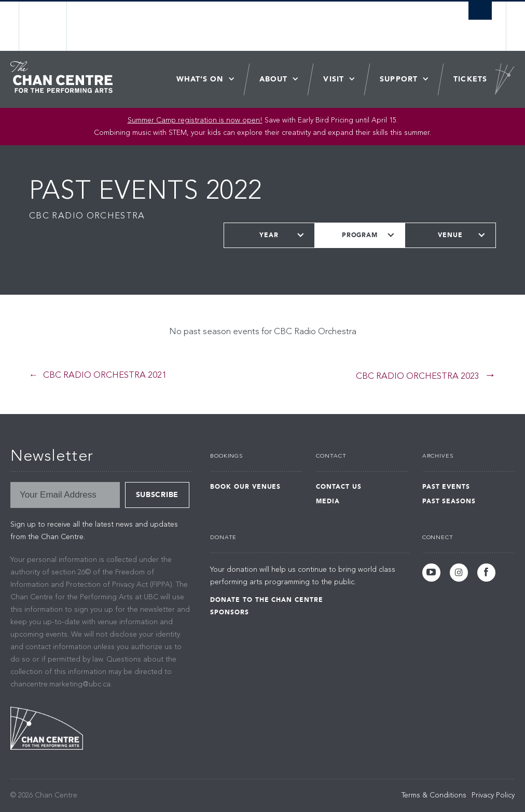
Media (328, 501)
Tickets (470, 79)
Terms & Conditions (434, 795)
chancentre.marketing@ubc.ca (60, 684)
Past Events (446, 487)
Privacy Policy (493, 795)
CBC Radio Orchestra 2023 (418, 376)
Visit (334, 79)
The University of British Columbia (51, 26)
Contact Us (339, 487)
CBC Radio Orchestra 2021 (105, 375)
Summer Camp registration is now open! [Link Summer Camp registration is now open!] (195, 120)
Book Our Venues (245, 487)
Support (399, 79)
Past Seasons (449, 501)
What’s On (200, 79)
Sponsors (230, 612)
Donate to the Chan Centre (267, 600)
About (274, 79)
